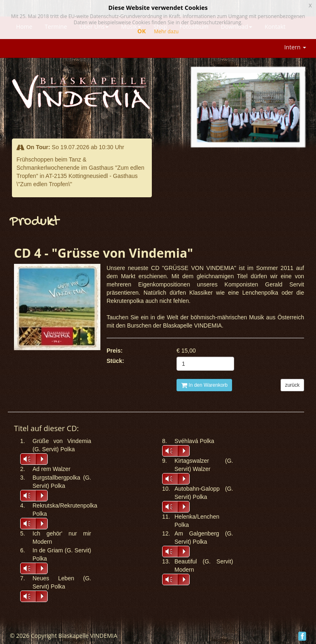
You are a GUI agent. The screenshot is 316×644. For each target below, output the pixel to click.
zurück (292, 385)
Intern (295, 47)
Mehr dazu (166, 31)
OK (142, 31)
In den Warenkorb (204, 385)
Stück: (115, 361)
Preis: (115, 351)
